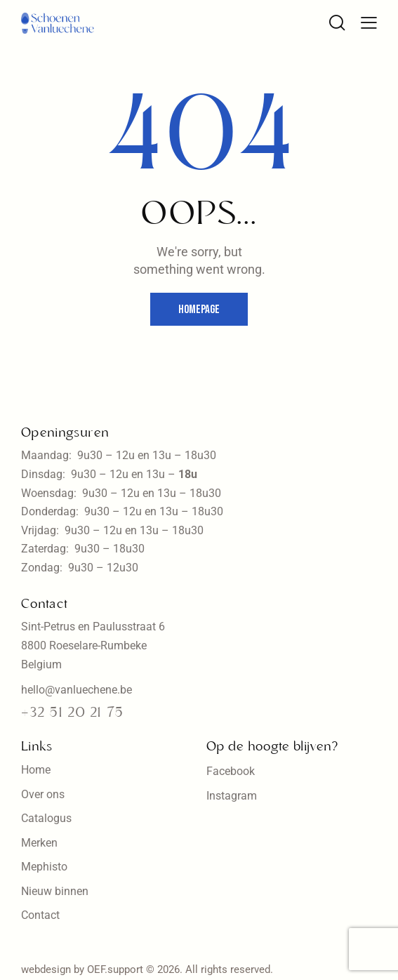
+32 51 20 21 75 (72, 713)
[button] (369, 22)
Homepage (199, 310)
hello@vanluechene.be (77, 690)
